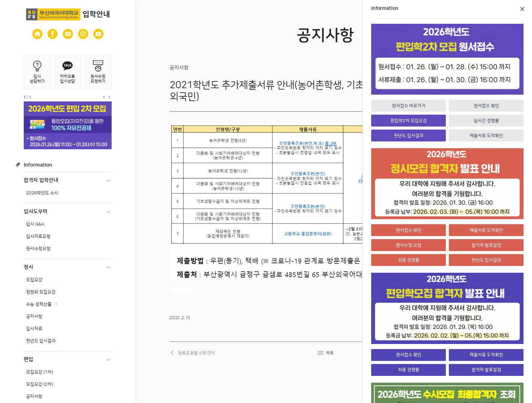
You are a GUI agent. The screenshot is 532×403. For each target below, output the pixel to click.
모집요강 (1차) (40, 372)
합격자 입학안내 (41, 180)
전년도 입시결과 (41, 341)
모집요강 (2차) (40, 384)
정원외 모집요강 (41, 292)
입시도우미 (36, 212)
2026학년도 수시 (42, 193)
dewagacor (182, 291)
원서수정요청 (38, 249)
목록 (330, 353)
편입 (28, 359)
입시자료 (34, 329)
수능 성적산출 (39, 304)
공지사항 (34, 316)
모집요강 (34, 280)
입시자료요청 (38, 236)
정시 (28, 267)
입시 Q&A (35, 224)
